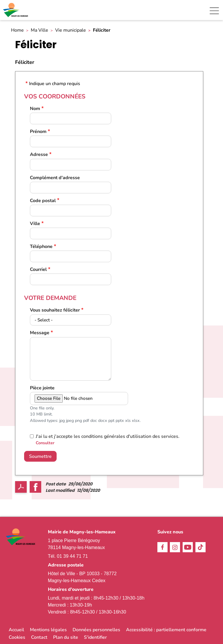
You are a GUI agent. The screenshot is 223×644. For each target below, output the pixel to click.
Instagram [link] (175, 547)
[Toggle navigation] (214, 11)
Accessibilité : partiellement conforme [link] (166, 630)
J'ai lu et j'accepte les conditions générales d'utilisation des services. (108, 436)
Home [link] (17, 30)
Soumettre (40, 456)
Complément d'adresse (55, 178)
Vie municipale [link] (71, 30)
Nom (35, 109)
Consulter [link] (45, 443)
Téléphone (41, 247)
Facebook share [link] (35, 487)
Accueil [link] (16, 630)
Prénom (38, 132)
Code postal (43, 201)
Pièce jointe (42, 388)
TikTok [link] (200, 547)
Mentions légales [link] (48, 630)
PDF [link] (21, 487)
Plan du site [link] (66, 637)
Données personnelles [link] (96, 630)
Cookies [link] (17, 637)
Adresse (39, 155)
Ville (35, 224)
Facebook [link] (162, 547)
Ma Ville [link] (39, 30)
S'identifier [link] (95, 637)
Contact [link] (39, 637)
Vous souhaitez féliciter (55, 310)
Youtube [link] (188, 547)
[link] (16, 10)
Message (40, 333)
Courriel (38, 270)
